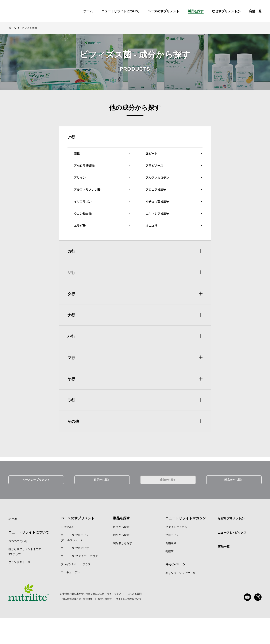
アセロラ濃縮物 (103, 173)
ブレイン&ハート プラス (76, 590)
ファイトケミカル (176, 553)
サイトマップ (125, 620)
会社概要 (99, 625)
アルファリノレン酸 (103, 204)
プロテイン (172, 561)
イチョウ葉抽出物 (175, 220)
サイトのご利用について (151, 625)
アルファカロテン (175, 189)
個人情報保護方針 (75, 625)
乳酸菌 (169, 577)
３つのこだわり (18, 566)
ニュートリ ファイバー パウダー (81, 582)
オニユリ (175, 252)
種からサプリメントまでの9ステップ (25, 577)
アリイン (103, 189)
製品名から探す (234, 505)
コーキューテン (70, 598)
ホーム (88, 11)
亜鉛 (103, 157)
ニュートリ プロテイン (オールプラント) (75, 564)
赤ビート (175, 157)
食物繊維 (171, 569)
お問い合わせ (121, 625)
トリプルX (67, 553)
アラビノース (175, 173)
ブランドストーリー (21, 587)
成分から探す (168, 505)
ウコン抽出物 (103, 236)
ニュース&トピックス (234, 558)
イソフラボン (103, 220)
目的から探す (102, 505)
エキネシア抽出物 (175, 236)
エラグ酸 (103, 252)
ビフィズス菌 (29, 28)
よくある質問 (149, 620)
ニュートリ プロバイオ (75, 574)
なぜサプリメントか (233, 544)
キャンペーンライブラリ (180, 599)
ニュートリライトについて (120, 11)
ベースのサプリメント (163, 11)
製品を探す (196, 11)
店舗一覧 (224, 571)
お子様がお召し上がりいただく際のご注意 (84, 620)
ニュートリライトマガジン (186, 544)
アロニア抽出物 (175, 204)
